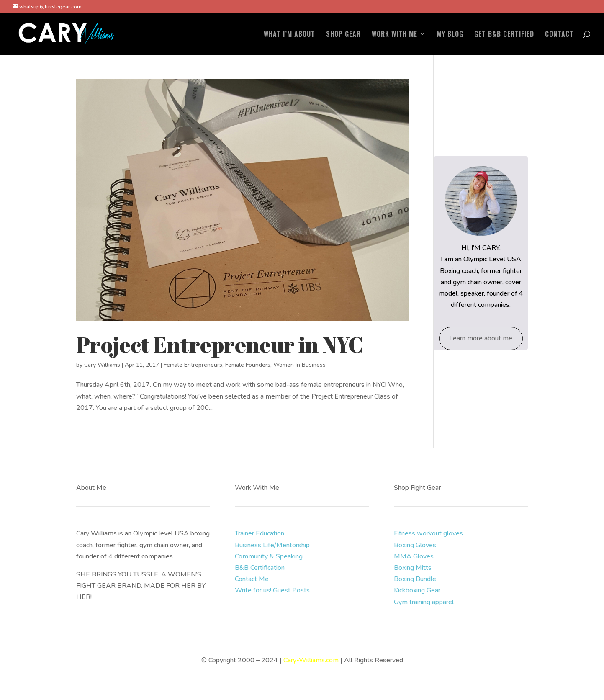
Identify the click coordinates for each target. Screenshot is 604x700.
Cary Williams (102, 365)
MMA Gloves (414, 556)
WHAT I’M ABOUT (289, 35)
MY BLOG (450, 35)
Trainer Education (260, 533)
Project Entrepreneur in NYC (220, 344)
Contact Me (252, 579)
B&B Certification (260, 568)
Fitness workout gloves (428, 533)
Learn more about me (481, 338)
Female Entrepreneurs (193, 365)
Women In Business (299, 365)
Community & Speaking (269, 556)
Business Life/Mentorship (272, 545)
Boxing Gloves (415, 545)
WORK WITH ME (395, 35)
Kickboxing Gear (417, 590)
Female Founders (248, 365)
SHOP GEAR (343, 35)
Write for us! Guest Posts (272, 590)
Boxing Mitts (413, 568)
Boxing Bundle (415, 579)
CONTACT (559, 35)
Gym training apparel (424, 602)
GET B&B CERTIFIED (504, 35)
